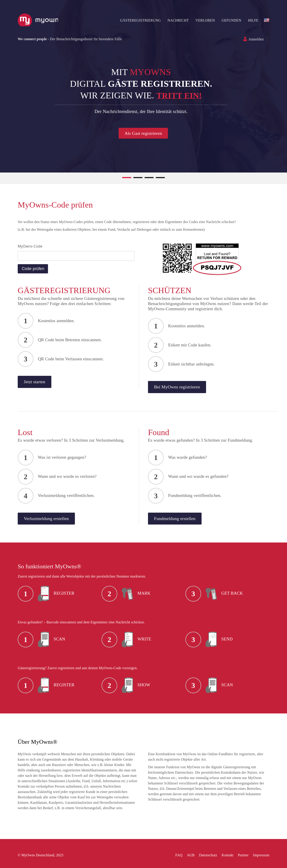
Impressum (259, 855)
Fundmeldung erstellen (177, 521)
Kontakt (225, 855)
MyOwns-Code (33, 246)
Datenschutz (206, 855)
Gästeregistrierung (138, 20)
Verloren (203, 20)
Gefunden (229, 20)
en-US (264, 20)
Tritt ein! (182, 95)
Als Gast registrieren (146, 133)
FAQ (176, 855)
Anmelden (254, 39)
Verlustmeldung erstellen (52, 521)
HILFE (251, 20)
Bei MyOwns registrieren (180, 389)
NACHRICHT (176, 20)
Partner (241, 855)
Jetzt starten (38, 384)
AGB (188, 855)
